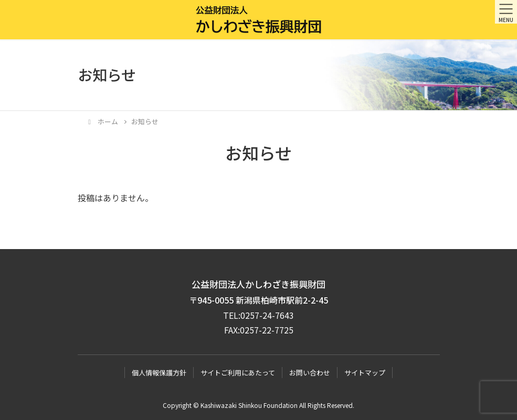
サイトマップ (365, 373)
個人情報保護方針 (159, 373)
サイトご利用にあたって (238, 373)
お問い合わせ (310, 373)
